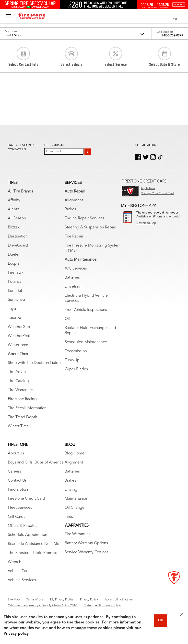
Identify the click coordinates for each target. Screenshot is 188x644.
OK (161, 620)
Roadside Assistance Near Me (34, 544)
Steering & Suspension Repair (90, 227)
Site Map (14, 600)
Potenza (15, 282)
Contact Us (17, 481)
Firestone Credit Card (26, 499)
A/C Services (76, 269)
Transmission (76, 351)
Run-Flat (15, 291)
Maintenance (76, 499)
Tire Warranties (21, 390)
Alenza (14, 209)
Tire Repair (74, 237)
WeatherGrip (19, 327)
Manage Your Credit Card (157, 193)
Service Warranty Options (87, 552)
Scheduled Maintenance (86, 342)
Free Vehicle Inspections (86, 310)
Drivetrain (73, 287)
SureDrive (16, 300)
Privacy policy (16, 634)
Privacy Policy (89, 600)
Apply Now (148, 188)
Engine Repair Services (84, 218)
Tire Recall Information (27, 408)
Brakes (70, 209)
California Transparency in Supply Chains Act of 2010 (42, 606)
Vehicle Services (22, 580)
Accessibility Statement (120, 600)
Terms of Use (35, 600)
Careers (14, 472)
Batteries (72, 278)
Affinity (14, 200)
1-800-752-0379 (172, 36)
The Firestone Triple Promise (33, 553)
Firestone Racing (22, 399)
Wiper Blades (76, 369)
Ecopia (14, 264)
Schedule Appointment (28, 535)
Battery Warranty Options (86, 543)
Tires (69, 517)
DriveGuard (18, 246)
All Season (17, 218)
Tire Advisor (18, 372)
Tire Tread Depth (23, 417)
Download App (146, 223)
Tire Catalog (18, 381)
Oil (67, 319)
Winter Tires (18, 426)
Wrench (15, 562)
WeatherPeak (19, 336)
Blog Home (75, 453)
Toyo (12, 309)
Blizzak (14, 227)
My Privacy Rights (62, 600)
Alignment (74, 200)
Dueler (14, 255)
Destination (18, 237)
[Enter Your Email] (64, 151)
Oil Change (75, 508)
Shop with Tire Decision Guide (34, 363)
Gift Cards (17, 517)
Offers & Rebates (23, 526)
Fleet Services (20, 508)
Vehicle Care (19, 571)
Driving (71, 490)
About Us (16, 453)
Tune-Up (72, 360)
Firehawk (16, 273)
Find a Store (18, 490)
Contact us (17, 150)
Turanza (14, 318)
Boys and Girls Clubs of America (36, 463)
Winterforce (18, 345)
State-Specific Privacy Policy (102, 606)
